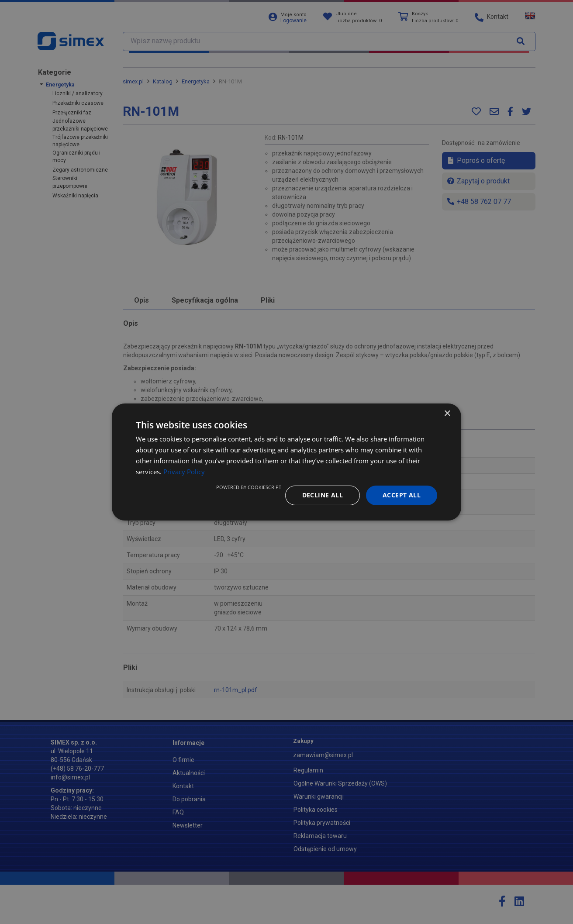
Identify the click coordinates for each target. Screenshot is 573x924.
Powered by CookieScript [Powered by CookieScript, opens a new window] (249, 487)
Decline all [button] (323, 495)
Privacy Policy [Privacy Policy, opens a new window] (184, 472)
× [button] (447, 414)
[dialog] (286, 462)
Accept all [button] (402, 495)
